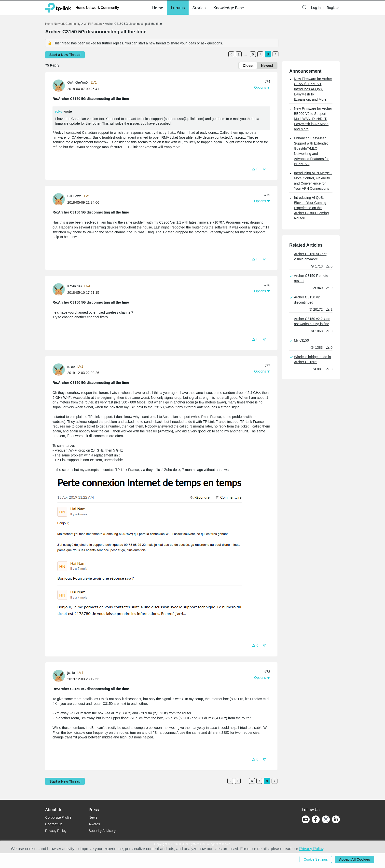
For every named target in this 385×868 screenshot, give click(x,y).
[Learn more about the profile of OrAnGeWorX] (60, 85)
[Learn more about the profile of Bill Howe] (60, 199)
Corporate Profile (58, 817)
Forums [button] (178, 8)
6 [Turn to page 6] (253, 54)
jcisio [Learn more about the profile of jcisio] (71, 366)
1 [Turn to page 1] (239, 54)
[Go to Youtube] (306, 819)
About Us (54, 809)
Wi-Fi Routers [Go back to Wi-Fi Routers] (93, 24)
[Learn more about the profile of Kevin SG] (60, 289)
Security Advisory (102, 831)
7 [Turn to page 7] (260, 54)
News (93, 817)
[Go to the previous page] (231, 54)
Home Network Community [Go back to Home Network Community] (63, 24)
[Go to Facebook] (316, 819)
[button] (158, 7)
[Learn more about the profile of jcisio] (60, 369)
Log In (316, 8)
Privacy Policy (56, 831)
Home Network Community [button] (97, 7)
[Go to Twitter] (326, 820)
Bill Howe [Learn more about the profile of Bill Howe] (74, 196)
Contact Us (54, 824)
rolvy (59, 111)
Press (94, 809)
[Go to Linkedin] (336, 819)
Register (333, 8)
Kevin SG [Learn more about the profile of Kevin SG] (75, 286)
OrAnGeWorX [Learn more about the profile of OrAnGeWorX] (78, 82)
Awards (94, 824)
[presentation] (59, 86)
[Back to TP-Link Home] (58, 7)
